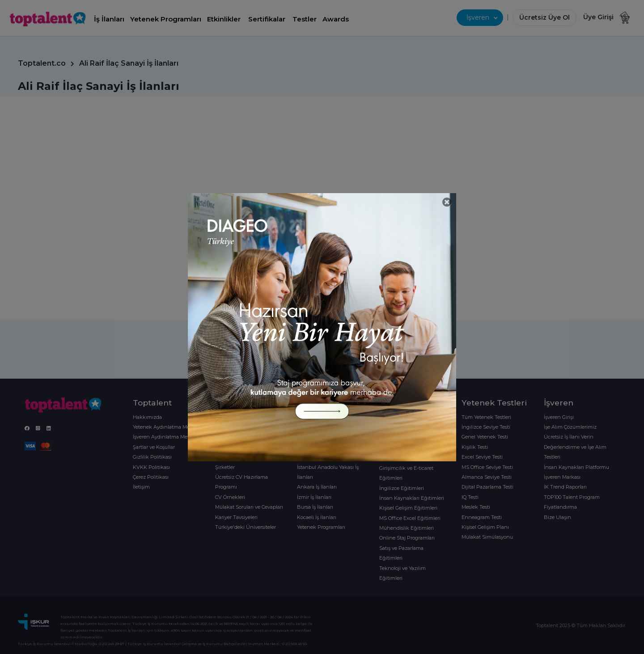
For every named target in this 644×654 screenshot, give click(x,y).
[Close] (447, 202)
